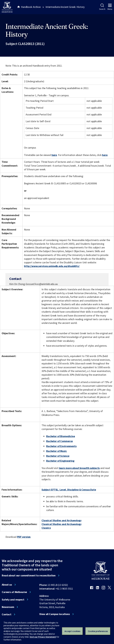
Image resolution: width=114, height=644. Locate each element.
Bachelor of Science (58, 456)
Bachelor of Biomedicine (61, 436)
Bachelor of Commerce (60, 441)
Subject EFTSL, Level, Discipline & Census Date (69, 490)
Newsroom (8, 607)
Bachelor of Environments (61, 446)
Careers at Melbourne (14, 592)
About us (7, 585)
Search (102, 7)
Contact (7, 614)
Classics (46, 528)
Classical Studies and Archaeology (61, 520)
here (54, 155)
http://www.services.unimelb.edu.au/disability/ (52, 266)
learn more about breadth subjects (79, 468)
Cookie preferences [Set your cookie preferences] (98, 631)
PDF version (24, 537)
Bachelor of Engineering (60, 461)
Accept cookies (72, 631)
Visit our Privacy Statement (43, 637)
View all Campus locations (55, 614)
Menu (110, 7)
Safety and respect (13, 600)
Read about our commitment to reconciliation (29, 576)
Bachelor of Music (57, 451)
